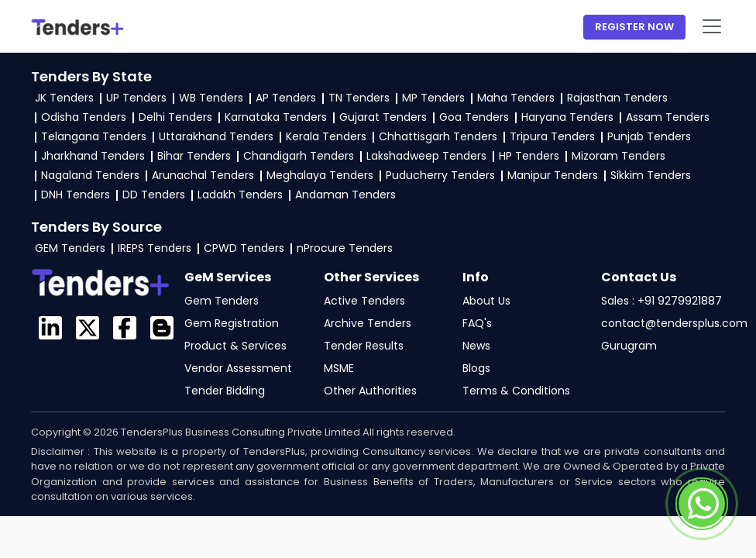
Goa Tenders (474, 117)
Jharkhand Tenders (93, 156)
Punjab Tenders (649, 136)
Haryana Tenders (567, 117)
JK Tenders (64, 98)
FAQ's (477, 323)
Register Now (634, 27)
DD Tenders (154, 195)
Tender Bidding (225, 391)
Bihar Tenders (194, 156)
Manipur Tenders (553, 175)
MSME (339, 368)
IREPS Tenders (155, 248)
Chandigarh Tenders (299, 156)
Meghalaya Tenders (320, 175)
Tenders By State (91, 76)
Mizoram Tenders (619, 156)
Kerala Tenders (326, 136)
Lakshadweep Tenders (426, 156)
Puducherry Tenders (440, 175)
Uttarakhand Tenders (216, 136)
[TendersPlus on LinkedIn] (50, 328)
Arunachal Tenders (203, 175)
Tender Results (364, 346)
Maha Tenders (516, 98)
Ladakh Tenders (240, 195)
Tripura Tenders (552, 136)
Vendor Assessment (238, 368)
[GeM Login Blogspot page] (162, 328)
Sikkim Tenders (651, 175)
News (476, 346)
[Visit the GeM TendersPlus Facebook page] (125, 328)
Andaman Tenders (345, 195)
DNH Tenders (76, 195)
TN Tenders (359, 98)
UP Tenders (136, 98)
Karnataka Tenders (276, 117)
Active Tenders (364, 301)
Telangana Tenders (94, 136)
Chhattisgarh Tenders (438, 136)
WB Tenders (211, 98)
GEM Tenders (70, 248)
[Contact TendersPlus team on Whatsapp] (702, 504)
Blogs (476, 368)
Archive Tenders (368, 323)
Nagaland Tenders (90, 175)
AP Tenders (286, 98)
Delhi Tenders (175, 117)
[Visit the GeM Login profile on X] (88, 328)
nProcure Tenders (345, 248)
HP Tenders (529, 156)
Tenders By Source (96, 227)
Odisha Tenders (84, 117)
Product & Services (235, 346)
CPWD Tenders (244, 248)
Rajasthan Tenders (617, 98)
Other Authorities (370, 391)
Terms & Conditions (516, 391)
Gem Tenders (222, 301)
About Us (486, 301)
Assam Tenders (668, 117)
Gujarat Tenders (383, 117)
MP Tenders (433, 98)
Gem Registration (232, 323)
